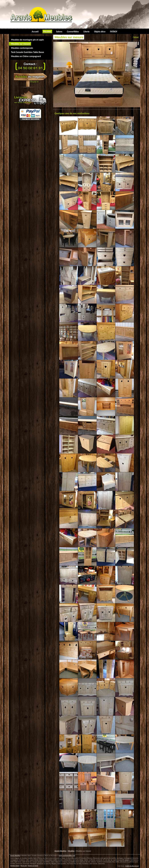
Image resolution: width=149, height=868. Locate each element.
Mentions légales (15, 866)
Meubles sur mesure (84, 851)
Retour (136, 37)
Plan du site (24, 866)
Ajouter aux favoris (33, 866)
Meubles (71, 851)
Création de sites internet (132, 866)
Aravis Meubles (61, 851)
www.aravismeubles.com (67, 856)
